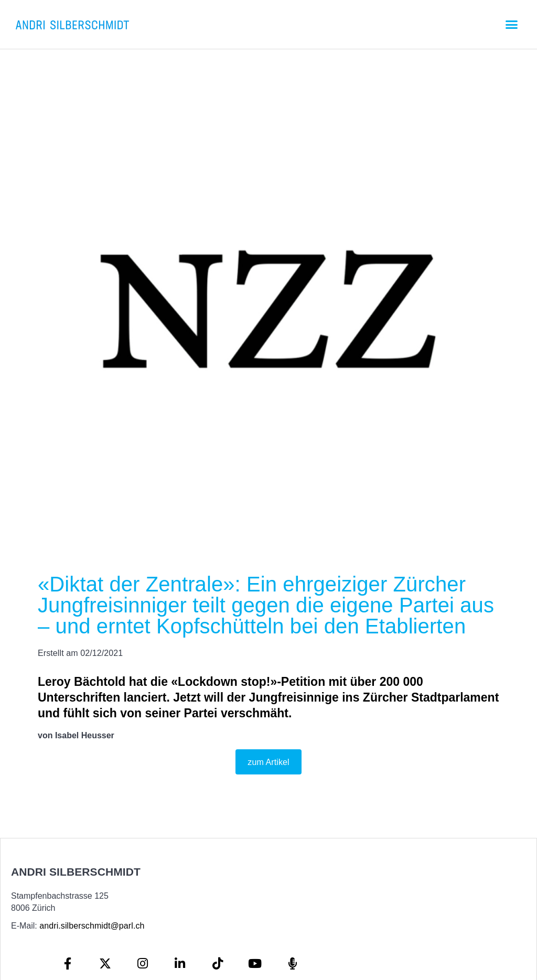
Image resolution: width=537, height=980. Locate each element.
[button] (511, 25)
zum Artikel (268, 762)
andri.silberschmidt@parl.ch (92, 926)
